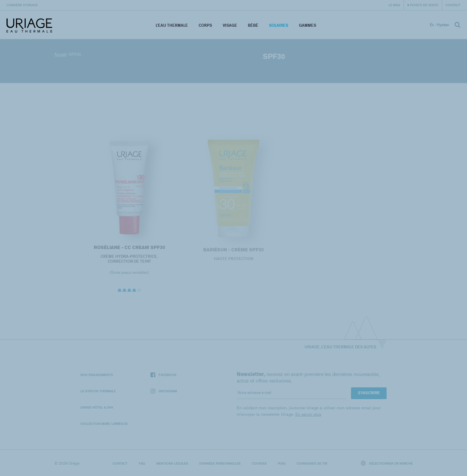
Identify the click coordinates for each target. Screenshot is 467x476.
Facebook (163, 375)
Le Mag (394, 5)
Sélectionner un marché (387, 463)
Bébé (253, 25)
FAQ (142, 463)
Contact (453, 5)
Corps (205, 25)
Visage (230, 25)
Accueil (60, 54)
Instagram (164, 391)
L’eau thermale (172, 25)
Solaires (279, 25)
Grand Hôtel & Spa (97, 407)
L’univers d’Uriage (22, 5)
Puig (282, 463)
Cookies (259, 463)
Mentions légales (172, 463)
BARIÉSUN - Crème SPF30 (233, 251)
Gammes (308, 25)
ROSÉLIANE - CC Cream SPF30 (129, 249)
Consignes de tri (312, 463)
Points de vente (424, 5)
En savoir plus (308, 414)
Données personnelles (220, 463)
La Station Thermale (98, 391)
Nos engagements (97, 375)
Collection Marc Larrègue (104, 424)
